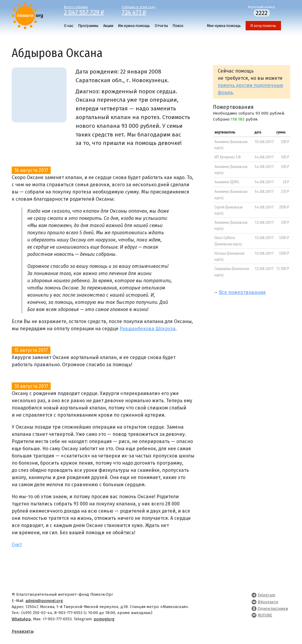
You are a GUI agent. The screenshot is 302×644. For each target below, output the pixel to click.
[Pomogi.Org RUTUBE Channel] (254, 615)
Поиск (178, 26)
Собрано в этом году (146, 10)
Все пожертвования (242, 292)
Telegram (266, 595)
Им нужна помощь (134, 26)
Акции (108, 26)
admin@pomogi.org (44, 601)
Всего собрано (88, 10)
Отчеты (161, 26)
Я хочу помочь (263, 26)
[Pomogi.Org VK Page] (254, 602)
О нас (69, 26)
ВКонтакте (268, 602)
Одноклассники (273, 608)
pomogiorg (104, 619)
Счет (17, 545)
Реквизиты (23, 631)
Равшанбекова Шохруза (148, 329)
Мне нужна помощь (224, 26)
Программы (88, 26)
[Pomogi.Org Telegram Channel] (254, 595)
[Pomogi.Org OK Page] (254, 608)
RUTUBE (265, 615)
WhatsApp (21, 619)
